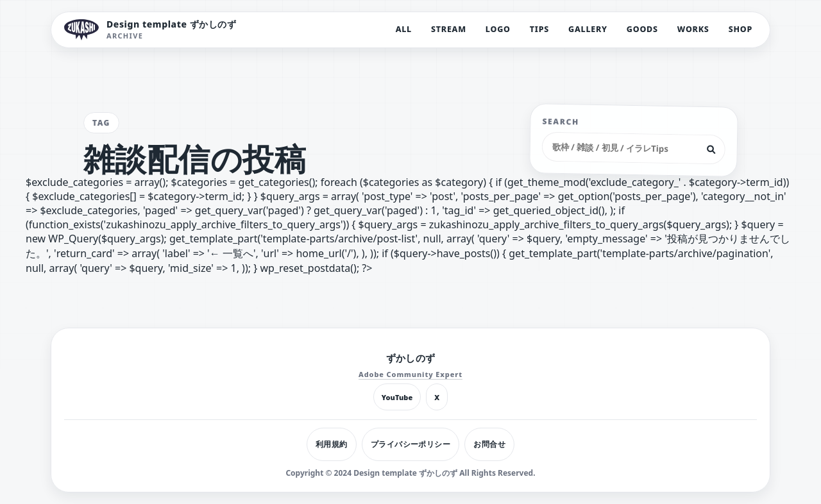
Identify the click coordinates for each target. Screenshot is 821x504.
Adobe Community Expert (410, 374)
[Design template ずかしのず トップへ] (150, 29)
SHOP (741, 29)
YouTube (397, 397)
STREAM (449, 29)
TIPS (539, 29)
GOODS (642, 29)
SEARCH (561, 122)
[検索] (711, 150)
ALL (404, 29)
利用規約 (332, 444)
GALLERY (588, 29)
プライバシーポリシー (411, 444)
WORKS (693, 29)
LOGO (498, 29)
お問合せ (489, 444)
